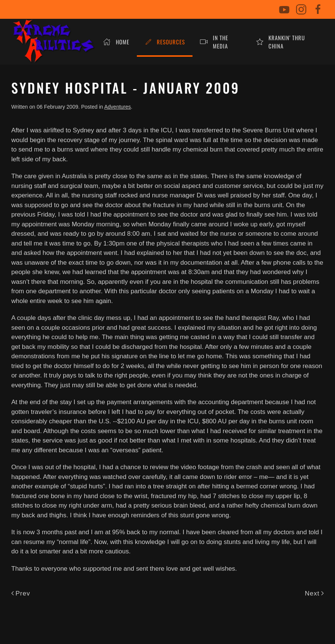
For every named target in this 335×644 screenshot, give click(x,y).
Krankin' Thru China (281, 42)
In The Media (214, 42)
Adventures (117, 107)
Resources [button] (165, 42)
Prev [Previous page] (21, 593)
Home (116, 42)
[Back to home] (53, 42)
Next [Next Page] (314, 593)
